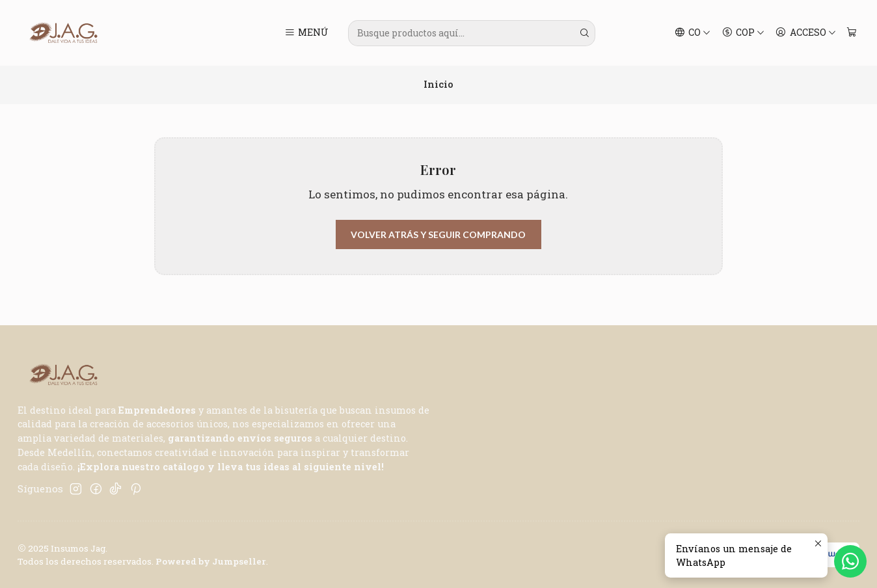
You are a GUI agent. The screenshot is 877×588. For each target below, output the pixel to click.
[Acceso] (806, 33)
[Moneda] (743, 33)
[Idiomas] (693, 33)
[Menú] (307, 33)
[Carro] (851, 33)
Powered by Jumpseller (211, 561)
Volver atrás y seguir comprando (438, 234)
